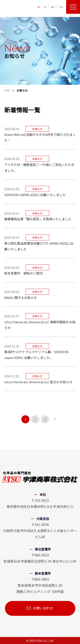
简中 (61, 7)
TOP (7, 90)
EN (45, 7)
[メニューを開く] (73, 7)
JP (38, 7)
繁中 (53, 7)
